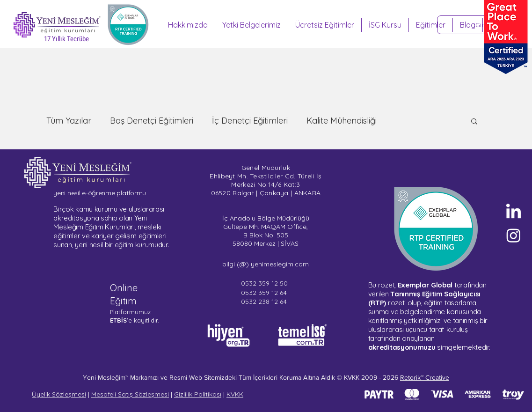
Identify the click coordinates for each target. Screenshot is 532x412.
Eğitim (123, 301)
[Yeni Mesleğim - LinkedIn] (514, 212)
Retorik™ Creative (425, 377)
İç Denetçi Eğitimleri (250, 121)
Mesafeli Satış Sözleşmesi (130, 394)
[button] (474, 122)
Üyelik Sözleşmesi (59, 394)
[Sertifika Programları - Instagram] (514, 235)
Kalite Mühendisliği (342, 121)
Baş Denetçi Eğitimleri (152, 121)
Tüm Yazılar (69, 121)
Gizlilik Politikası (198, 394)
